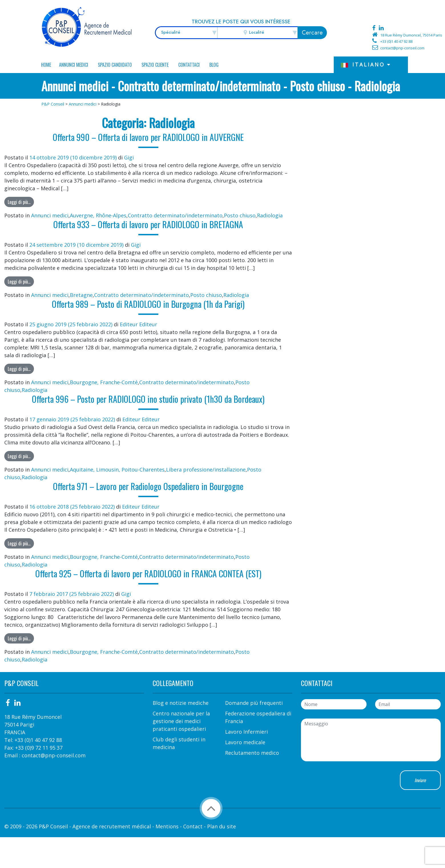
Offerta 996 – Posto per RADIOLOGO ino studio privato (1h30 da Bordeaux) (148, 399)
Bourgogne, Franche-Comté (104, 382)
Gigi (129, 157)
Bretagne (81, 295)
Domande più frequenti (254, 703)
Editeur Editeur (138, 324)
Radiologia (270, 215)
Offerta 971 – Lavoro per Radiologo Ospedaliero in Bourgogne (148, 486)
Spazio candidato (115, 65)
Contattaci (189, 65)
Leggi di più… (19, 202)
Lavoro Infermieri (246, 732)
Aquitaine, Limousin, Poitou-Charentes (117, 470)
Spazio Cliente (155, 65)
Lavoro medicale (245, 742)
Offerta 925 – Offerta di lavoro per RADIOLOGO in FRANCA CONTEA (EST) (148, 573)
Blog (214, 65)
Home (46, 65)
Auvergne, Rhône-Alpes (98, 215)
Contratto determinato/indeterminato (175, 215)
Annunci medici (74, 65)
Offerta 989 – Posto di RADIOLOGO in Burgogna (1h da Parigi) (148, 304)
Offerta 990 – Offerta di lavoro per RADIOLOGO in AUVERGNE (148, 137)
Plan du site (222, 826)
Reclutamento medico (252, 753)
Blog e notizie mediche (181, 703)
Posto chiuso (240, 215)
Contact (193, 826)
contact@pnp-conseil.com (402, 48)
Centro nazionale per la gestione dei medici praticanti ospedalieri (181, 721)
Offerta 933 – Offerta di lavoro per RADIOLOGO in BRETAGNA (148, 224)
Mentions (167, 826)
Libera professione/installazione (206, 470)
